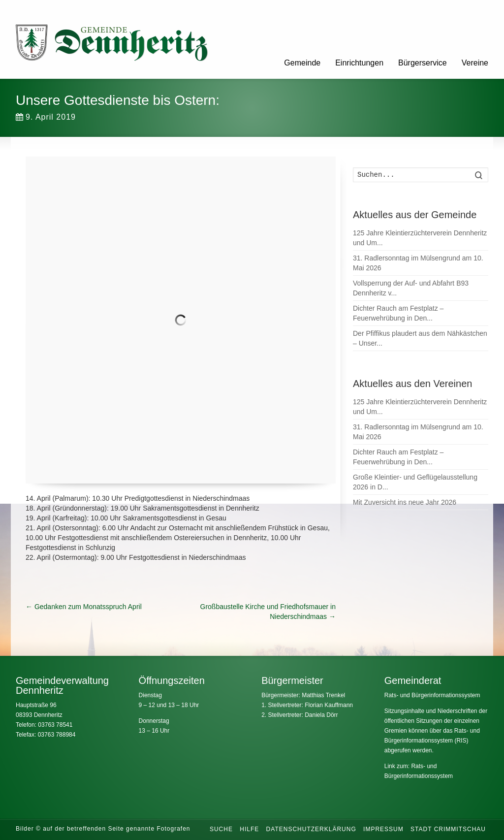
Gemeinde (302, 63)
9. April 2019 (46, 117)
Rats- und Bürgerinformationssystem (432, 695)
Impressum (383, 829)
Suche (221, 829)
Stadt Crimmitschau (448, 829)
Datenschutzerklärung (311, 829)
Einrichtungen (359, 63)
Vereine (475, 63)
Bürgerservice (423, 63)
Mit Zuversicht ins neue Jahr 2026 (405, 502)
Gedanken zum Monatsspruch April (84, 607)
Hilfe (249, 829)
